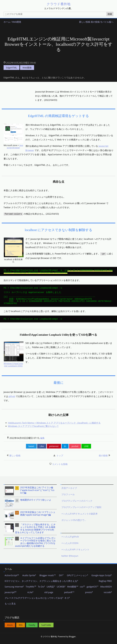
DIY (61, 579)
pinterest (54, 450)
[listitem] (30, 495)
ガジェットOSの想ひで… (74, 524)
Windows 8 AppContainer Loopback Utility (13, 368)
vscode (108, 596)
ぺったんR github (70, 541)
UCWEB (61, 591)
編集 (42, 442)
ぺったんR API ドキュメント (75, 553)
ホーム (7, 22)
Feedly (32, 629)
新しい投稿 (85, 22)
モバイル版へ (107, 22)
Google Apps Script (102, 579)
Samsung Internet (14, 591)
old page (49, 596)
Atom (10, 629)
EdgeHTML (12, 68)
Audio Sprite (29, 579)
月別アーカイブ (69, 492)
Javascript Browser (15, 147)
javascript (11, 596)
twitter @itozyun (70, 560)
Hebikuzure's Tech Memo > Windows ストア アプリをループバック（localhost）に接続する (54, 427)
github (12, 400)
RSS (21, 629)
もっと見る (10, 608)
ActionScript (12, 579)
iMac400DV (106, 591)
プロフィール (68, 498)
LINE (86, 450)
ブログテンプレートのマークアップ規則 (81, 511)
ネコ (67, 602)
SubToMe (46, 629)
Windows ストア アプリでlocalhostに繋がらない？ (33, 430)
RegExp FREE (105, 585)
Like (42, 450)
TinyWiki (31, 591)
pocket (75, 450)
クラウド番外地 (58, 4)
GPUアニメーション (77, 579)
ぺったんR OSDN (70, 547)
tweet (31, 450)
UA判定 (51, 591)
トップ (58, 459)
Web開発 (17, 22)
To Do (41, 591)
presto (89, 596)
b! (65, 450)
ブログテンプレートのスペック (77, 505)
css (82, 591)
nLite (30, 596)
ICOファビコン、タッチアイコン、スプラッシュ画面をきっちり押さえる (41, 585)
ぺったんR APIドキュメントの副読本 (80, 518)
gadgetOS (93, 591)
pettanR (69, 596)
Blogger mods (47, 579)
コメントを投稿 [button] (60, 468)
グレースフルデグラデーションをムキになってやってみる (34, 602)
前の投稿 (95, 22)
